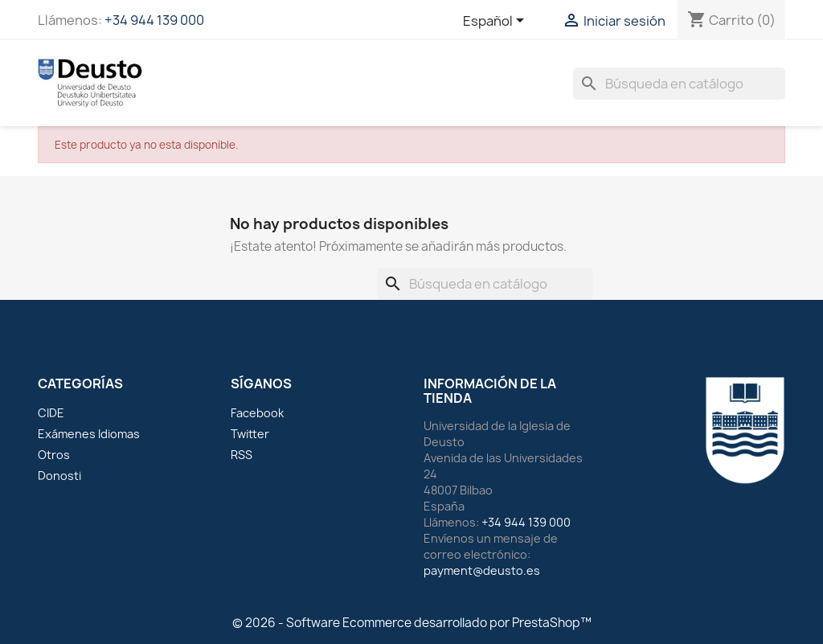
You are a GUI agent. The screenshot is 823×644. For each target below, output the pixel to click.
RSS (242, 455)
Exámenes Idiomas (89, 434)
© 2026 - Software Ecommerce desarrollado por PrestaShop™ (412, 623)
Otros (54, 455)
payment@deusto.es (482, 570)
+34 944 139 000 (154, 20)
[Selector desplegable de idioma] (496, 22)
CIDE (51, 413)
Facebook (257, 413)
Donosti (59, 476)
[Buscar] (679, 84)
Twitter (250, 434)
